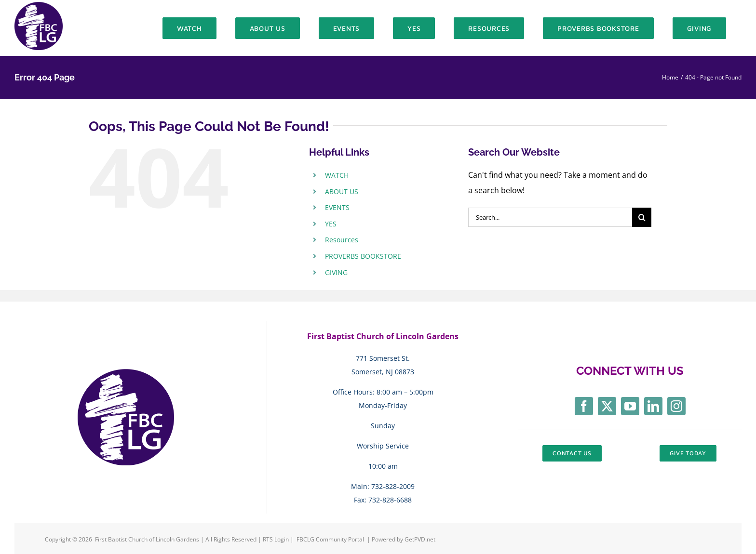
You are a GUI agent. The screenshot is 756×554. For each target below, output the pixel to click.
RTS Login (277, 539)
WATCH (337, 175)
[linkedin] (653, 406)
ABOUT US (342, 191)
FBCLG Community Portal (330, 539)
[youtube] (630, 406)
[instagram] (676, 406)
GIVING (336, 272)
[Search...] (550, 217)
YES (331, 224)
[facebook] (584, 406)
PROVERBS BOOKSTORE (363, 256)
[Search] (642, 217)
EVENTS (337, 207)
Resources (342, 240)
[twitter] (607, 406)
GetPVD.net (420, 539)
